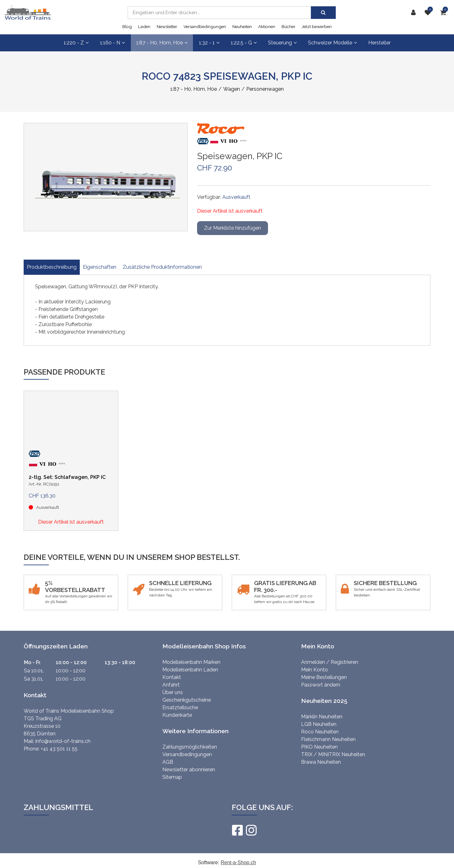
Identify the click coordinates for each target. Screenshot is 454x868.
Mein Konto (314, 670)
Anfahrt (171, 685)
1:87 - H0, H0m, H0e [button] (162, 43)
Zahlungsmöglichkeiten (190, 747)
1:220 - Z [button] (76, 43)
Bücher (288, 26)
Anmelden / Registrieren (330, 662)
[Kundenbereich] (415, 13)
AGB (168, 762)
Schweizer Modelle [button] (332, 43)
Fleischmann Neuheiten (328, 739)
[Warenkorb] (445, 13)
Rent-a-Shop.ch (238, 862)
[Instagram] (251, 830)
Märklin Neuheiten (322, 717)
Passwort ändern (321, 685)
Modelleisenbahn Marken (191, 662)
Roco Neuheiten (320, 732)
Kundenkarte (177, 715)
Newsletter (167, 26)
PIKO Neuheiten (319, 747)
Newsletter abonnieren (189, 770)
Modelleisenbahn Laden (190, 670)
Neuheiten (242, 26)
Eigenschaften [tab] (100, 267)
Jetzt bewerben (317, 26)
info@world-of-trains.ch (63, 741)
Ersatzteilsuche (180, 707)
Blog (127, 26)
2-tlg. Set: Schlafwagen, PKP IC (67, 477)
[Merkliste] (429, 13)
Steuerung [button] (282, 43)
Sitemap (172, 777)
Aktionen (267, 26)
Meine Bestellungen (324, 677)
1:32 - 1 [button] (209, 43)
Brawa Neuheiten (321, 762)
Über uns (173, 692)
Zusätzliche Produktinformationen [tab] (162, 267)
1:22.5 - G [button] (244, 43)
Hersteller (379, 43)
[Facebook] (237, 830)
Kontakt (172, 677)
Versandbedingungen (205, 26)
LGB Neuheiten (319, 724)
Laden (144, 26)
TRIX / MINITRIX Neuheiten (333, 754)
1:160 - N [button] (112, 43)
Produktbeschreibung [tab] (52, 267)
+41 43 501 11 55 (59, 749)
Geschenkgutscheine (187, 700)
